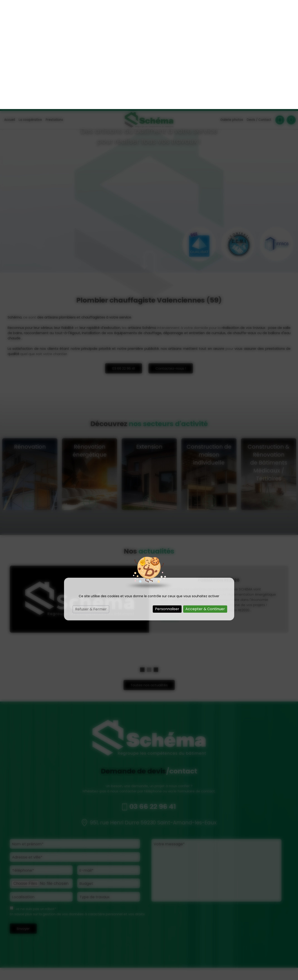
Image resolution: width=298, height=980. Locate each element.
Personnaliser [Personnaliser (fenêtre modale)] (167, 500)
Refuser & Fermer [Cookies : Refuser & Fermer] (91, 500)
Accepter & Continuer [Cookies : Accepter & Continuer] (205, 500)
